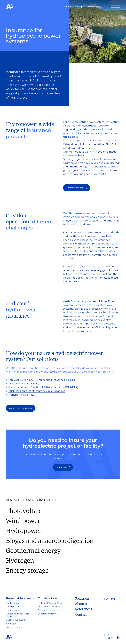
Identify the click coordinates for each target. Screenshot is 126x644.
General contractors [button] (48, 614)
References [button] (84, 609)
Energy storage (27, 571)
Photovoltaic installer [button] (49, 607)
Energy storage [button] (14, 627)
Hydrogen (20, 561)
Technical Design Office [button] (50, 603)
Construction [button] (94, 6)
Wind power (23, 521)
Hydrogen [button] (11, 623)
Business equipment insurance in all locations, (37, 391)
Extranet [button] (112, 599)
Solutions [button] (82, 599)
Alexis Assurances (10, 7)
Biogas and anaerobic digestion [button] (17, 615)
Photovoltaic (24, 511)
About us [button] (82, 604)
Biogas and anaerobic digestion (50, 541)
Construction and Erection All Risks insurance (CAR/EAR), (43, 387)
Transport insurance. (21, 395)
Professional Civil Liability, (24, 383)
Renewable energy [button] (74, 6)
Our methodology (75, 188)
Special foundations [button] (48, 610)
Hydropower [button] (13, 610)
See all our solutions (19, 408)
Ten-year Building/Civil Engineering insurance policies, (42, 380)
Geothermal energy (33, 551)
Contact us (61, 467)
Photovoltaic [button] (13, 603)
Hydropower (24, 531)
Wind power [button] (12, 607)
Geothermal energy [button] (16, 620)
